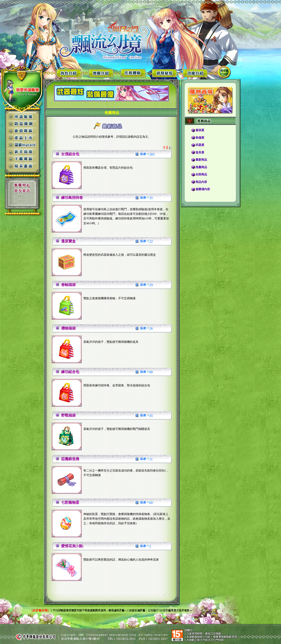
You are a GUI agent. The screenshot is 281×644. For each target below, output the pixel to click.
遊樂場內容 (203, 189)
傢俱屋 (200, 130)
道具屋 (200, 152)
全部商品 (201, 174)
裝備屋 (200, 138)
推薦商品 (201, 167)
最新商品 (201, 160)
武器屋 (200, 145)
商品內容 (201, 182)
